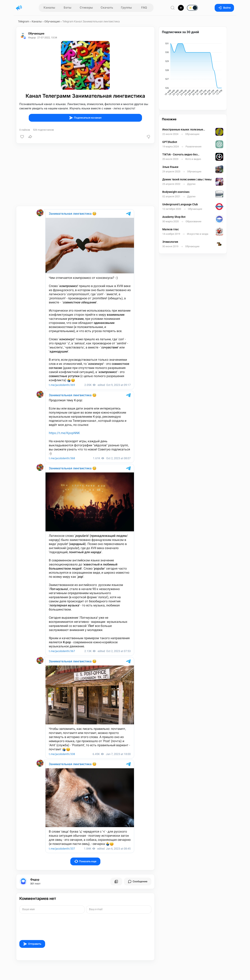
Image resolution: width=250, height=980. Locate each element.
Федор (35, 880)
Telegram (24, 21)
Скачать (107, 8)
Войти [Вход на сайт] (224, 8)
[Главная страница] (19, 8)
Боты (67, 8)
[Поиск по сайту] (173, 8)
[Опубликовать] (181, 8)
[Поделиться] (30, 137)
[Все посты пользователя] (116, 882)
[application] (193, 70)
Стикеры (86, 8)
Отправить (32, 944)
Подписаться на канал (85, 118)
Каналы (49, 8)
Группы (126, 8)
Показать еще (85, 861)
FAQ (144, 8)
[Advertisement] (85, 175)
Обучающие (52, 21)
